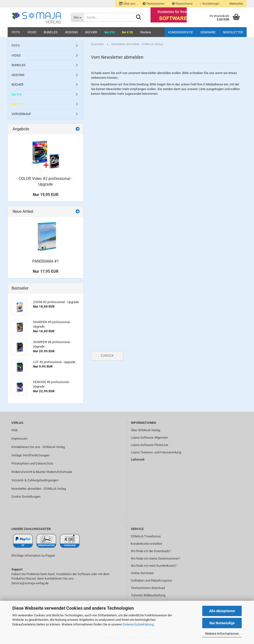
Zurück (107, 356)
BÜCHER (91, 32)
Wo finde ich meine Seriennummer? (155, 558)
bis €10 (110, 32)
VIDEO (32, 32)
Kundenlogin (210, 4)
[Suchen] (138, 18)
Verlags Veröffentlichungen (30, 455)
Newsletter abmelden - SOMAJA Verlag (39, 489)
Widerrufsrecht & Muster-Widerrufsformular (42, 472)
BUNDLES (51, 32)
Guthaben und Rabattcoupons (152, 580)
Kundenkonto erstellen (146, 544)
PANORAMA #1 (46, 261)
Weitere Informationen (222, 634)
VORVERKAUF (21, 114)
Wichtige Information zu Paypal (33, 556)
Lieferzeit (138, 459)
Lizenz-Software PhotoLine (150, 445)
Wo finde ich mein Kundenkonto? (154, 566)
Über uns (127, 4)
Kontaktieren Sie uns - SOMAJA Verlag (38, 447)
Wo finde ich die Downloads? (151, 551)
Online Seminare (142, 573)
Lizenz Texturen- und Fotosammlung (156, 452)
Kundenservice (181, 32)
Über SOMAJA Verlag (145, 430)
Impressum (19, 439)
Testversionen (154, 4)
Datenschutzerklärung (138, 624)
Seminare (208, 32)
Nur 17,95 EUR (46, 271)
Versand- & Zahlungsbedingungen (35, 480)
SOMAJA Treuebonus (146, 536)
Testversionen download (148, 588)
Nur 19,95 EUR (46, 195)
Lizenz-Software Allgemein (149, 438)
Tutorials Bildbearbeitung (148, 595)
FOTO (16, 32)
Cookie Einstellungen (26, 497)
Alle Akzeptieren (222, 611)
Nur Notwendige (222, 623)
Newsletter (233, 32)
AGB (14, 430)
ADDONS (71, 32)
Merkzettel (235, 4)
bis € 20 (127, 32)
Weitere (146, 32)
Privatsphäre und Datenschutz (32, 463)
